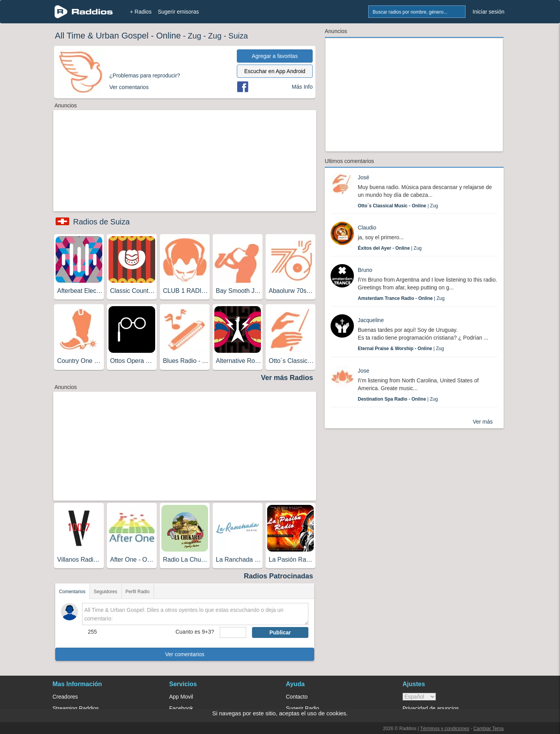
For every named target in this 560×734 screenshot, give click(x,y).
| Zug (398, 206)
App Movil (181, 697)
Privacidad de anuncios (431, 708)
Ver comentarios (185, 654)
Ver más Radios (287, 378)
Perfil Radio (138, 592)
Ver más (483, 422)
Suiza (238, 36)
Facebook (181, 708)
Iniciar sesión (488, 12)
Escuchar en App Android (275, 71)
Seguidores (106, 592)
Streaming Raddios (76, 708)
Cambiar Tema (488, 729)
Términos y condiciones (444, 729)
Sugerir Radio (303, 708)
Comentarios (72, 592)
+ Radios (141, 12)
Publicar (280, 632)
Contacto (297, 697)
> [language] (419, 697)
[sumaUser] (233, 632)
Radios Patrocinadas (278, 576)
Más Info (302, 87)
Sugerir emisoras (178, 12)
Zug (194, 36)
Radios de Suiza (101, 222)
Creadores (65, 697)
